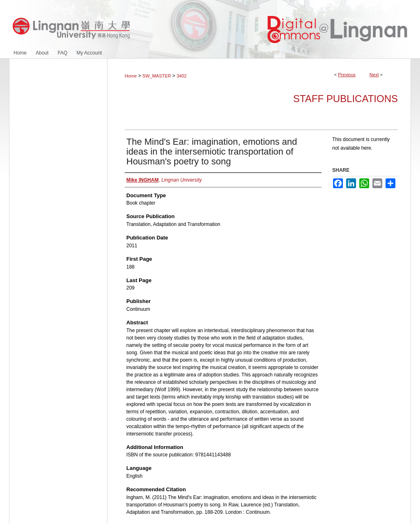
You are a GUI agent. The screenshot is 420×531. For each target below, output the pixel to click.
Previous (347, 75)
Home (131, 76)
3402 (181, 76)
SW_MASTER (157, 76)
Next (374, 75)
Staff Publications (346, 99)
